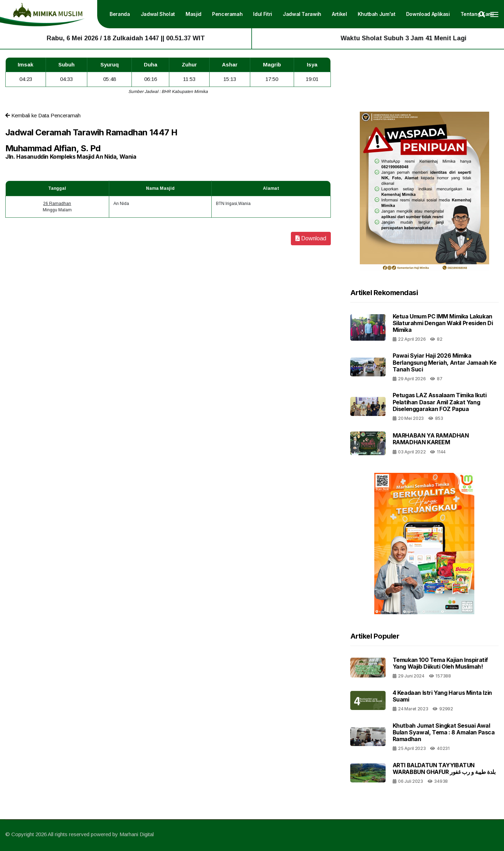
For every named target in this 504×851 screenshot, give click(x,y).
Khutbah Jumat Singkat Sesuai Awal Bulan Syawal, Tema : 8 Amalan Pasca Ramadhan (444, 732)
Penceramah (227, 14)
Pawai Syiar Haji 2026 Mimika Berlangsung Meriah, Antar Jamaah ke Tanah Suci (445, 362)
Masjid (194, 14)
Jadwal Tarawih (302, 14)
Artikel (339, 14)
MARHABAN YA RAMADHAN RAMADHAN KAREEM (431, 439)
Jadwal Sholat (158, 14)
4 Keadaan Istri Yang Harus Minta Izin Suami (442, 696)
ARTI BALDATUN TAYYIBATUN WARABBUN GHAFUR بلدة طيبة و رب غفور (444, 768)
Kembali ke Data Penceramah (43, 115)
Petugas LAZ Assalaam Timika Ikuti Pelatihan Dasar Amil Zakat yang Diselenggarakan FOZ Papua (440, 402)
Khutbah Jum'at (377, 14)
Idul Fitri (263, 14)
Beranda (120, 14)
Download (311, 238)
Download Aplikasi (428, 14)
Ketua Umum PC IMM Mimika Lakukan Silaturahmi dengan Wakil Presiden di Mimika (443, 323)
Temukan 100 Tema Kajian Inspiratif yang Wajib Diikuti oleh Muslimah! (440, 663)
